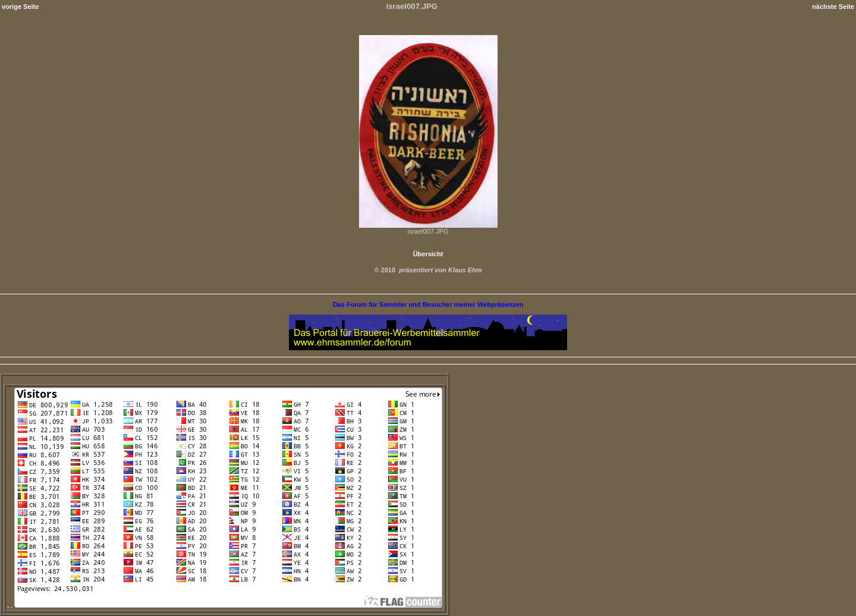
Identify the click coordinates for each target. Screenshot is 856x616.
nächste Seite (833, 7)
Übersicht (428, 254)
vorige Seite (20, 7)
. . (225, 605)
